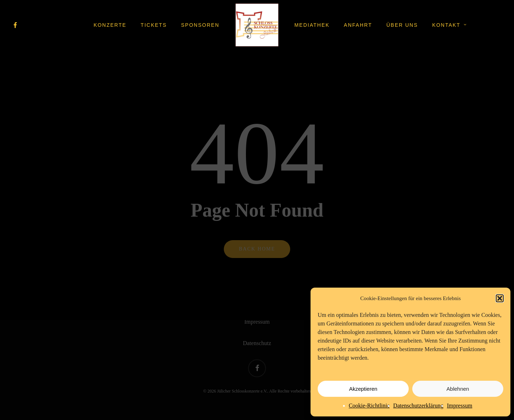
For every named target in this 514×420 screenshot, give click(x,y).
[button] (500, 298)
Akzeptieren (363, 389)
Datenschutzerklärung (418, 406)
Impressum (460, 406)
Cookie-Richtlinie (369, 406)
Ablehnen (458, 389)
